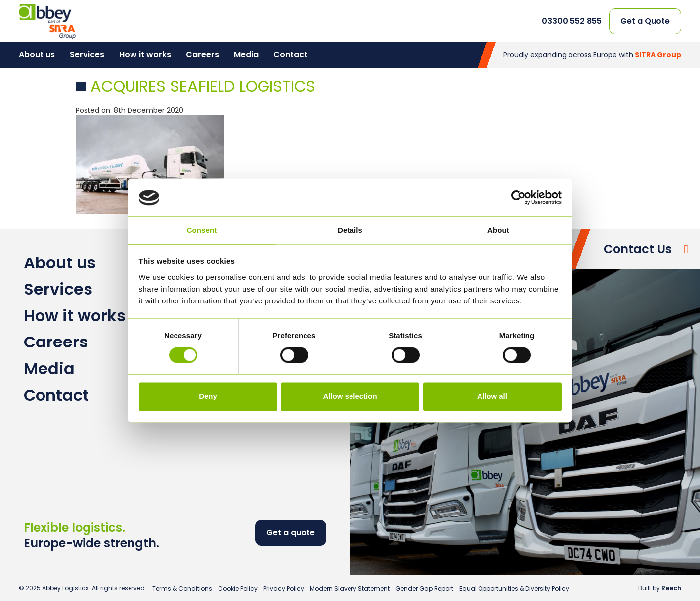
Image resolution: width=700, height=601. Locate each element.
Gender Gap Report (424, 588)
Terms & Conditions (182, 588)
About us (37, 55)
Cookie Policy (238, 588)
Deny (208, 396)
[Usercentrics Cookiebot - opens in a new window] (518, 198)
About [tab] (498, 230)
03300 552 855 (572, 21)
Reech (671, 588)
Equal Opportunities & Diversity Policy (514, 588)
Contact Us (638, 249)
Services (87, 55)
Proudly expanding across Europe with (592, 55)
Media (246, 55)
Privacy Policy (284, 588)
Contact (290, 55)
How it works (145, 55)
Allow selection (350, 396)
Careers (202, 55)
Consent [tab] (202, 230)
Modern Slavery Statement (350, 588)
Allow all (492, 396)
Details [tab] (350, 230)
